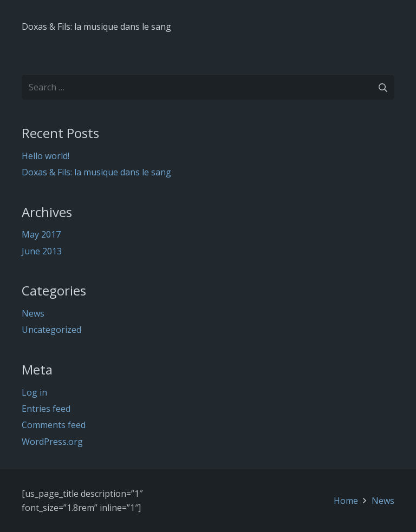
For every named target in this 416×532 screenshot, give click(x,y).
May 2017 (41, 234)
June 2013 (42, 251)
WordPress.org (52, 442)
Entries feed (46, 409)
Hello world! (45, 156)
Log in (34, 392)
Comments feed (54, 425)
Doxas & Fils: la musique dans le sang (96, 27)
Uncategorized (51, 330)
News (33, 313)
